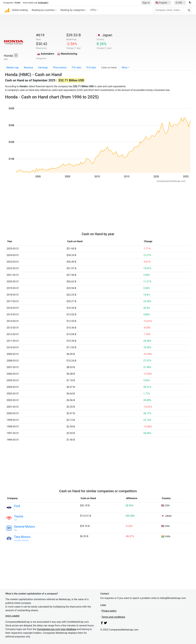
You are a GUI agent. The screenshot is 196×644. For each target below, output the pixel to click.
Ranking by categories (73, 10)
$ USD (179, 3)
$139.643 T (43, 3)
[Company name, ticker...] (172, 10)
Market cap (13, 68)
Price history (60, 68)
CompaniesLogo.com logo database (57, 629)
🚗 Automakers (46, 54)
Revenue (29, 68)
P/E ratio (77, 68)
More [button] (125, 68)
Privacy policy (109, 611)
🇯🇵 (104, 35)
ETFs (93, 10)
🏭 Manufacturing (67, 54)
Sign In (146, 3)
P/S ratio (91, 68)
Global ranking (20, 10)
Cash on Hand (109, 68)
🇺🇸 (162, 3)
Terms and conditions (113, 617)
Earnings (43, 68)
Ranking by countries (43, 10)
